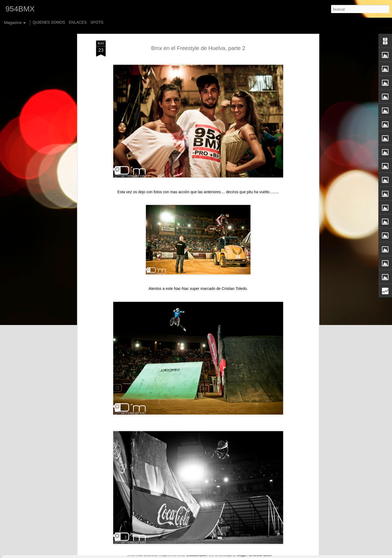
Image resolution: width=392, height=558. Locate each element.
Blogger (242, 555)
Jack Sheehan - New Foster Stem (174, 490)
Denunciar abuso (260, 555)
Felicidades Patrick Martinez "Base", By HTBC (186, 428)
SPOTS (97, 22)
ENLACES (78, 22)
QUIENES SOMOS (49, 22)
